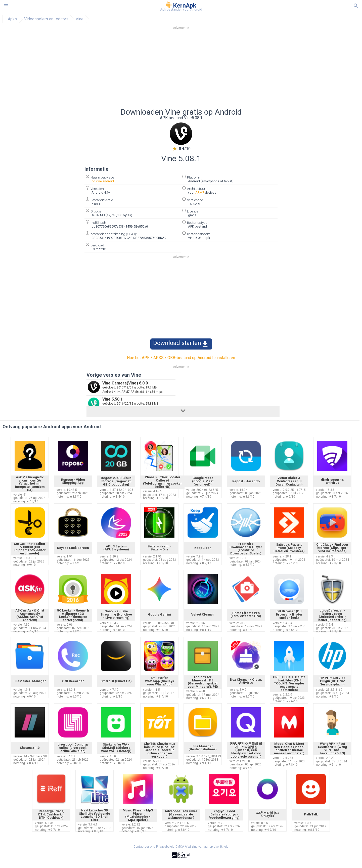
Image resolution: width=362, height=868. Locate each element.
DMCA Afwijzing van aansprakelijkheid (202, 847)
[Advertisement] (211, 70)
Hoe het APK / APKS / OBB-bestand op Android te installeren (181, 358)
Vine (80, 19)
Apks (12, 19)
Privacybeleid (165, 847)
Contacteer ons (144, 847)
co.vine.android (103, 181)
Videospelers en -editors (46, 19)
